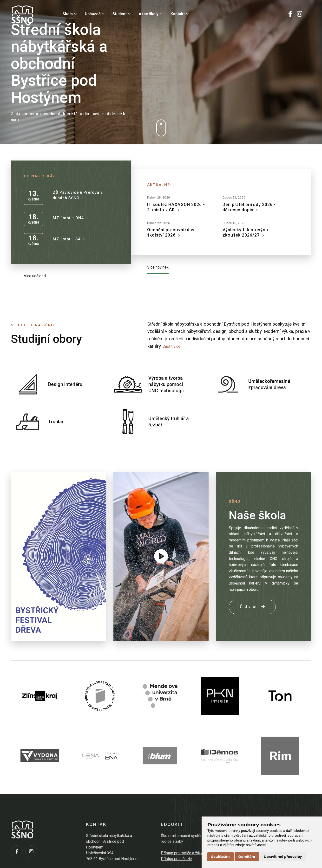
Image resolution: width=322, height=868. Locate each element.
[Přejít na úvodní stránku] (35, 14)
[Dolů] (161, 128)
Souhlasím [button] (220, 857)
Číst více (252, 607)
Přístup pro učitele (176, 859)
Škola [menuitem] (70, 14)
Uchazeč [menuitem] (95, 14)
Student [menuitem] (122, 14)
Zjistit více (172, 346)
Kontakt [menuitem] (180, 14)
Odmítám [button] (247, 857)
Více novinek (158, 267)
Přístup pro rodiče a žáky (182, 853)
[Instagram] (300, 14)
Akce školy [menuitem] (151, 14)
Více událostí (35, 276)
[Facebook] (290, 14)
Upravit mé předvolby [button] (283, 857)
